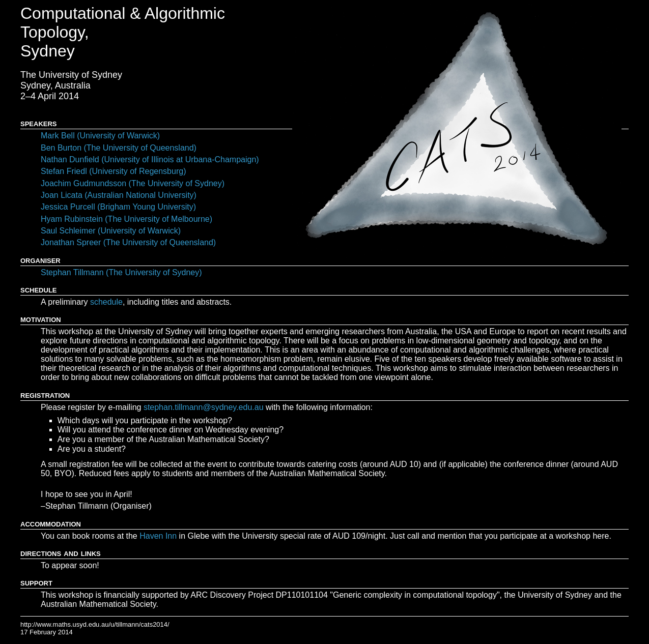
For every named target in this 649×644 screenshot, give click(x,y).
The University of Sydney (71, 75)
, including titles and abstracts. (161, 302)
